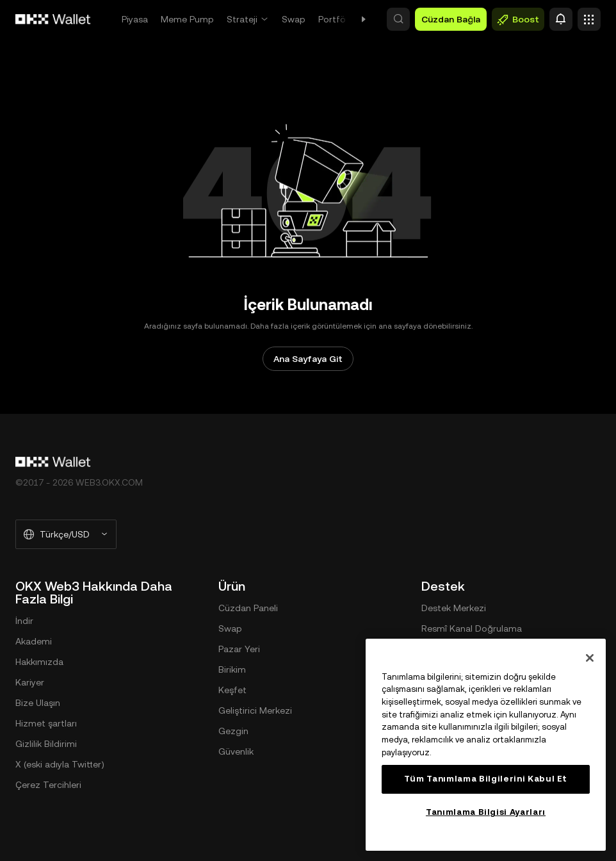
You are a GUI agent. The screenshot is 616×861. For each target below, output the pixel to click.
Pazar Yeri (239, 649)
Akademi (34, 641)
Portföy (334, 19)
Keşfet (232, 690)
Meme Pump (187, 19)
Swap (294, 19)
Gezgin (233, 731)
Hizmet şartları (46, 723)
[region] (486, 745)
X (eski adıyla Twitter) (60, 764)
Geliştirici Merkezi (255, 710)
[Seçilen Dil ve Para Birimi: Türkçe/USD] (66, 534)
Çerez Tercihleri (48, 785)
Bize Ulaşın (38, 703)
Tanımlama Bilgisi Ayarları (486, 812)
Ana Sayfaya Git (308, 359)
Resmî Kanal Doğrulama (472, 628)
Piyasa (135, 19)
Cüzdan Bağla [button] (451, 19)
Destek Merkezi (454, 608)
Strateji (242, 19)
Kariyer (30, 682)
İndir (24, 621)
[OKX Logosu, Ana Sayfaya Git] (53, 19)
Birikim (232, 669)
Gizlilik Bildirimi (46, 744)
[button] (398, 19)
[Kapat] (590, 658)
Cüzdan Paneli (248, 608)
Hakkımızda (39, 662)
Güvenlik (236, 751)
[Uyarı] (561, 19)
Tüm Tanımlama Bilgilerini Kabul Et (486, 779)
